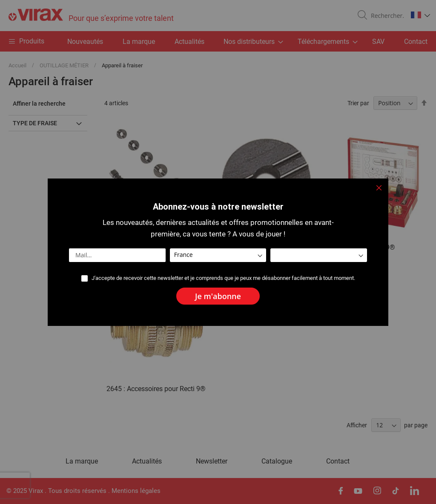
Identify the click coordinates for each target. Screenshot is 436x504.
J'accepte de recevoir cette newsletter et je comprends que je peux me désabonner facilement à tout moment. (223, 278)
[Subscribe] (218, 296)
